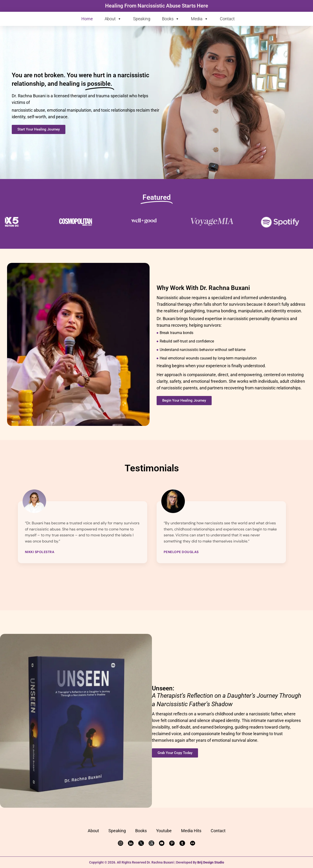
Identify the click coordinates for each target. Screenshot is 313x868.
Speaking (142, 19)
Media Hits (191, 831)
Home (87, 19)
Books (171, 19)
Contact (227, 19)
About (113, 19)
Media (200, 19)
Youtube (164, 831)
